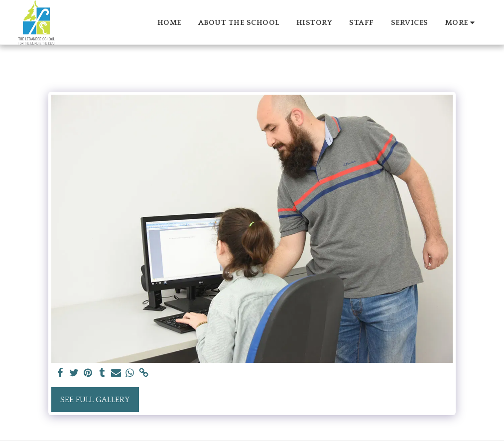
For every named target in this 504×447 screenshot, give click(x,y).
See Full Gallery (95, 400)
